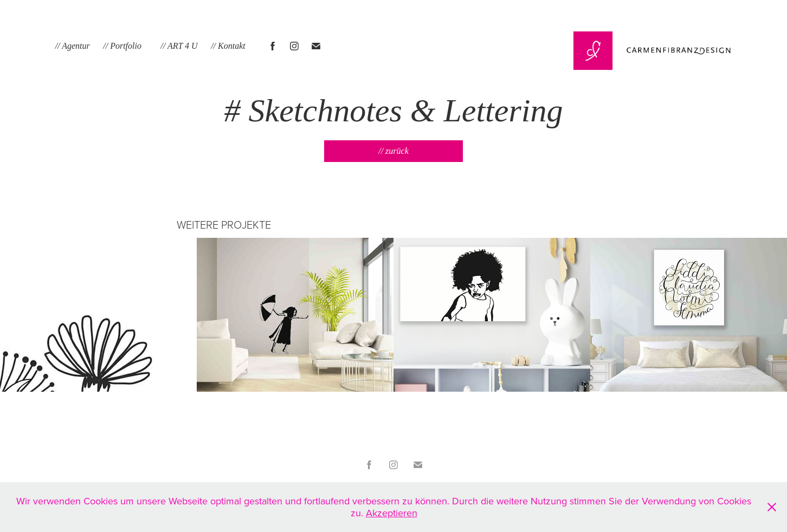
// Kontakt (228, 46)
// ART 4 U (179, 46)
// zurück (393, 151)
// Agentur (73, 46)
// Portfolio (122, 46)
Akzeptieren (392, 513)
